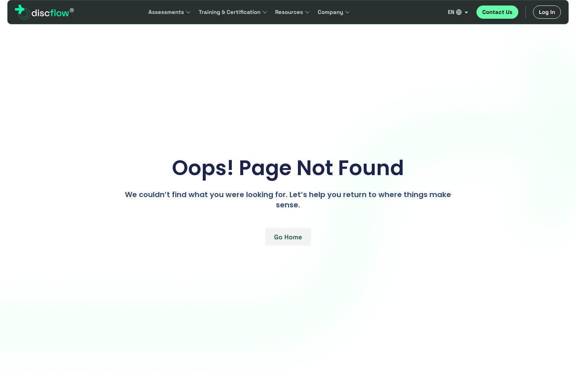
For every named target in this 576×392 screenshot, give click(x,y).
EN (458, 12)
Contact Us (497, 12)
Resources (293, 12)
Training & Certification (233, 12)
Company (334, 12)
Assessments (170, 12)
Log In (547, 12)
